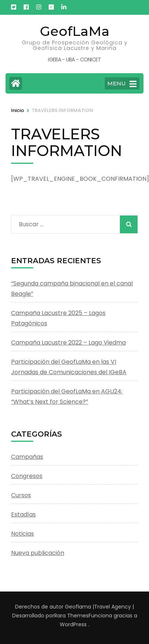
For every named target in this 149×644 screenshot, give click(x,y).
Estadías (23, 514)
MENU (122, 84)
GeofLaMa (75, 31)
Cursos (21, 495)
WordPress (73, 624)
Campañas (27, 457)
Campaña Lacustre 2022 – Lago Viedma (68, 343)
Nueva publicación (38, 553)
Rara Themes (71, 616)
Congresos (27, 476)
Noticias (22, 534)
